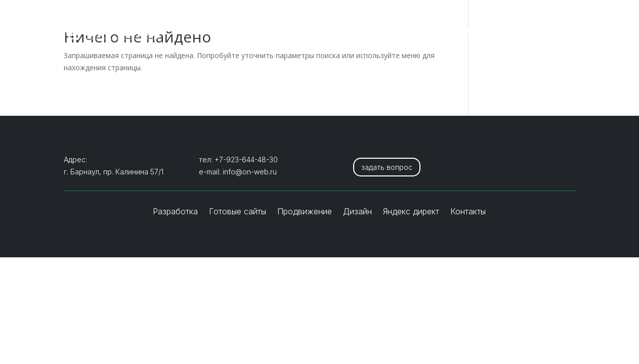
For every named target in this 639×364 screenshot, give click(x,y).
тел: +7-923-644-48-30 (238, 160)
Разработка (219, 32)
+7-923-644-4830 (101, 10)
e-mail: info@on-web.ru (238, 172)
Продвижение (369, 32)
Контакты (554, 32)
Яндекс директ (488, 32)
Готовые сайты (292, 32)
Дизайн (427, 32)
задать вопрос (387, 167)
